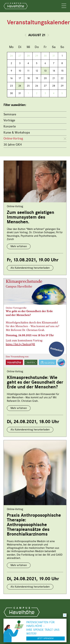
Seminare (10, 114)
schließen (65, 615)
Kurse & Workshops (17, 133)
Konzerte (10, 126)
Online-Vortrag (13, 138)
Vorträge (9, 120)
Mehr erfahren (19, 246)
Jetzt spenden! (46, 638)
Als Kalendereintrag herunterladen (30, 268)
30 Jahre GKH (13, 145)
